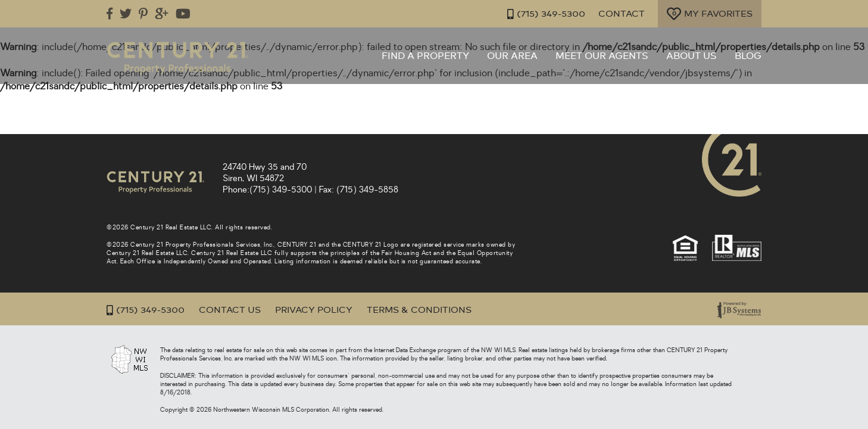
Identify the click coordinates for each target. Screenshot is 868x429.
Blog (748, 56)
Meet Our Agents (602, 56)
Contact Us (230, 310)
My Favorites (710, 14)
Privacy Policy (314, 310)
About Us (691, 56)
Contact (622, 14)
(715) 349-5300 (546, 14)
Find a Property (425, 56)
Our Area (512, 56)
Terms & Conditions (419, 310)
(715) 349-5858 (367, 190)
